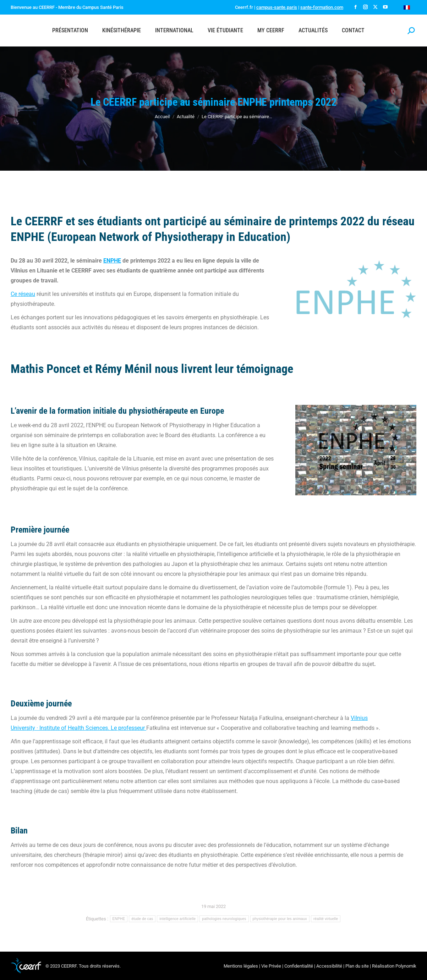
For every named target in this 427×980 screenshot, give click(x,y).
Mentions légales (241, 966)
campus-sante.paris (277, 7)
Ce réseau (23, 294)
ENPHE (112, 261)
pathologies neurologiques (224, 919)
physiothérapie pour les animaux (280, 919)
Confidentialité (299, 966)
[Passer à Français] (407, 7)
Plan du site (357, 966)
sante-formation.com (322, 7)
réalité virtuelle (326, 919)
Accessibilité (329, 966)
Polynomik (406, 966)
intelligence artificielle (177, 919)
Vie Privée (271, 966)
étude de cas (142, 919)
